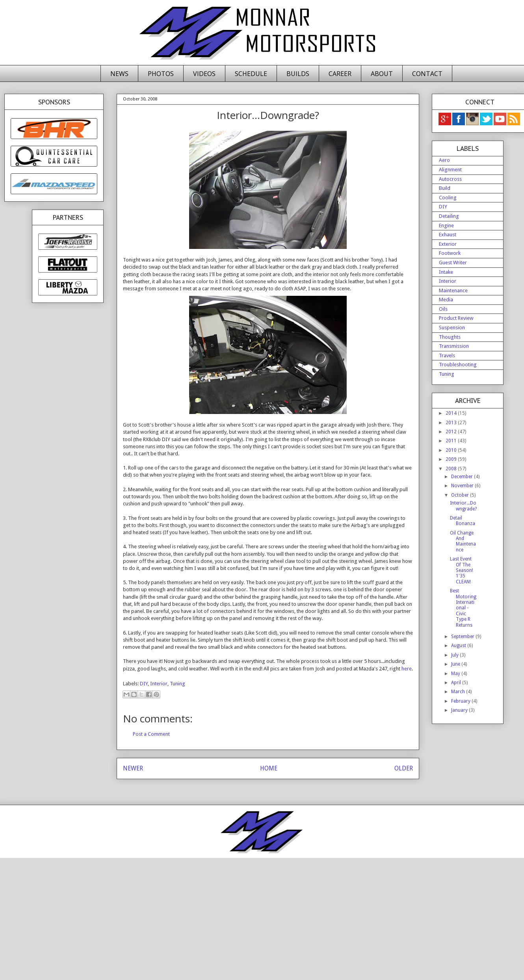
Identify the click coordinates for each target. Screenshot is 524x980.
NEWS (119, 74)
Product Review (456, 318)
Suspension (452, 328)
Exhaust (448, 235)
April (457, 683)
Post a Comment (151, 734)
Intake (446, 272)
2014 (452, 413)
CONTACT (427, 74)
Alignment (450, 170)
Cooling (448, 198)
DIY (144, 684)
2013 (452, 423)
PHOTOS (161, 74)
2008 (452, 469)
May (456, 674)
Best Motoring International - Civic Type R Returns (463, 608)
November (463, 486)
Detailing (449, 216)
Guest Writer (453, 263)
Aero (444, 160)
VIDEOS (204, 74)
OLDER (404, 768)
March (459, 692)
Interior (159, 684)
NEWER (133, 768)
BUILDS (298, 74)
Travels (447, 355)
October (461, 495)
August (459, 646)
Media (446, 300)
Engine (446, 226)
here (407, 669)
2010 (452, 450)
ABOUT (382, 74)
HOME (269, 768)
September (463, 637)
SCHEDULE (251, 74)
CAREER (340, 74)
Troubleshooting (458, 365)
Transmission (454, 346)
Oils (443, 309)
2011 (452, 441)
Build (445, 188)
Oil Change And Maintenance (463, 541)
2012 (452, 432)
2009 (452, 459)
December (463, 477)
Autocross (450, 179)
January (460, 710)
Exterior (448, 244)
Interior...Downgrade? (463, 506)
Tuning (177, 684)
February (461, 701)
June (456, 664)
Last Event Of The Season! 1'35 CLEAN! (462, 570)
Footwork (450, 253)
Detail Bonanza (463, 521)
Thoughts (450, 337)
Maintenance (453, 290)
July (455, 655)
